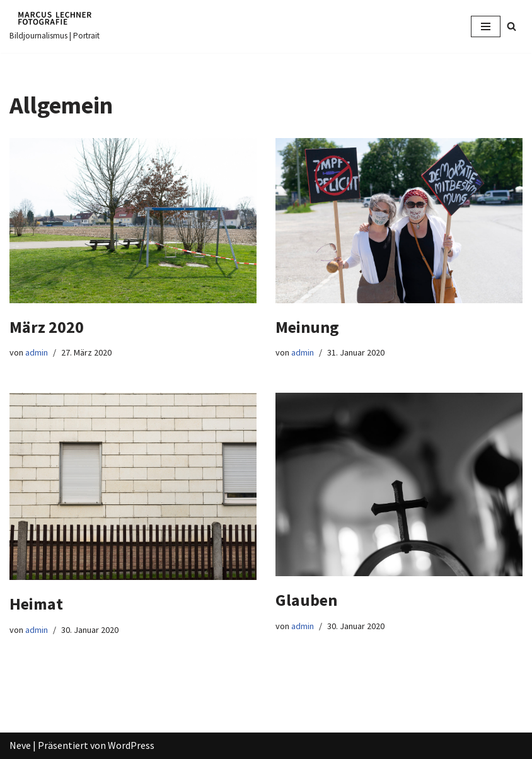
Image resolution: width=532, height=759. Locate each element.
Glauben (306, 600)
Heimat (36, 604)
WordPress (131, 745)
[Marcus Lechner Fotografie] (55, 26)
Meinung (307, 327)
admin (37, 352)
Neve (20, 745)
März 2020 (47, 327)
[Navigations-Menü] (486, 26)
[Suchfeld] (512, 26)
